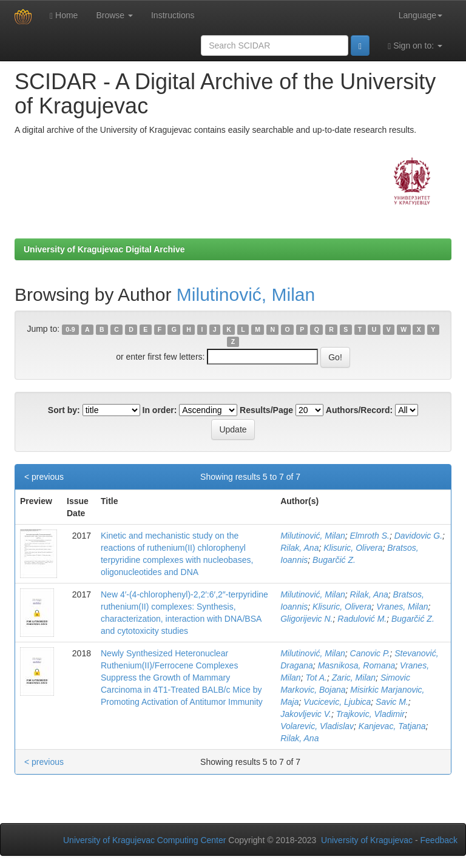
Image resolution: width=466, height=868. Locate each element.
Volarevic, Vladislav (317, 726)
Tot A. (316, 678)
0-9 (70, 329)
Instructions (173, 15)
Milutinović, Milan (246, 294)
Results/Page (266, 410)
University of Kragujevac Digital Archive (104, 249)
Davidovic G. (418, 536)
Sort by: (64, 410)
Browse (114, 15)
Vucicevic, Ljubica (337, 702)
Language (420, 15)
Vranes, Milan (402, 607)
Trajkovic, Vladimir (370, 714)
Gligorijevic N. (306, 619)
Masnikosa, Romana (357, 665)
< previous (44, 477)
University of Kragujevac (367, 840)
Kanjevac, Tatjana (392, 726)
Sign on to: (415, 46)
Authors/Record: (359, 410)
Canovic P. (370, 653)
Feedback (439, 840)
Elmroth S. (370, 536)
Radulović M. (362, 619)
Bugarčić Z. (334, 560)
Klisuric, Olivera (353, 548)
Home (64, 15)
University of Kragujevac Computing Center (144, 840)
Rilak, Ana (299, 548)
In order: (160, 410)
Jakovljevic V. (306, 714)
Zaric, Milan (354, 678)
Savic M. (392, 702)
